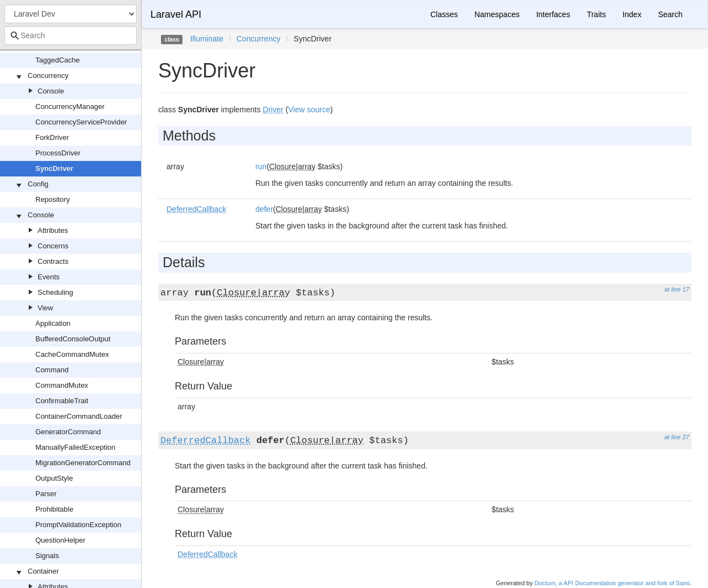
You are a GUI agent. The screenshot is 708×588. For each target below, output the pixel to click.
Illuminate (207, 39)
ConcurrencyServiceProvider (81, 122)
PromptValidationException (78, 525)
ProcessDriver (58, 153)
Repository (53, 199)
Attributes (53, 230)
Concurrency (48, 76)
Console (51, 91)
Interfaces (553, 14)
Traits (596, 14)
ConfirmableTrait (62, 401)
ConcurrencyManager (70, 106)
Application (53, 323)
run (261, 166)
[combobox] (71, 35)
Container (43, 571)
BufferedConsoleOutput (73, 339)
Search (670, 14)
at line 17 (677, 289)
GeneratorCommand (68, 432)
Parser (46, 494)
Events (49, 277)
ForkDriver (52, 137)
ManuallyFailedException (76, 447)
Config (38, 184)
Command (52, 370)
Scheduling (55, 292)
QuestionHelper (60, 540)
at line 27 (677, 437)
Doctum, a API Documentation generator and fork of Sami (612, 583)
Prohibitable (54, 509)
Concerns (53, 246)
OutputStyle (54, 478)
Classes (444, 14)
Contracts (53, 261)
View (45, 308)
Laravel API (176, 14)
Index (632, 14)
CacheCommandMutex (72, 354)
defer (264, 209)
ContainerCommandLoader (79, 416)
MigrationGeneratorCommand (83, 463)
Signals (47, 556)
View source (309, 110)
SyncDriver (54, 168)
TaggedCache (58, 60)
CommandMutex (62, 385)
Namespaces (497, 14)
